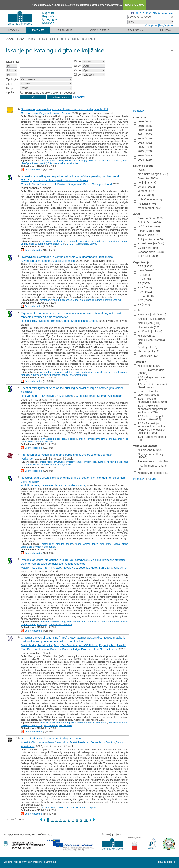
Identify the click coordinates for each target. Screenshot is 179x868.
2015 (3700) (143, 151)
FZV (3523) (143, 300)
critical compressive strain (93, 439)
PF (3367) (142, 304)
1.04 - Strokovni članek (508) (150, 438)
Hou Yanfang (29, 396)
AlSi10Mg (42, 624)
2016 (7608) (143, 121)
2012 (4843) (143, 130)
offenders (84, 807)
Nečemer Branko (50, 321)
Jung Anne (120, 568)
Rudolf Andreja (30, 485)
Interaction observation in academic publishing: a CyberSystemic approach (67, 455)
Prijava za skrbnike (166, 862)
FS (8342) (142, 275)
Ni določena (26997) (148, 366)
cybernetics (90, 462)
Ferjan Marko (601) (148, 231)
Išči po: (11, 88)
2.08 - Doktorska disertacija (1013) (146, 393)
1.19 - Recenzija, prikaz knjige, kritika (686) (150, 418)
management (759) (147, 208)
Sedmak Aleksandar (109, 396)
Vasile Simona (76, 485)
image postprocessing (109, 300)
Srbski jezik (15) (146, 347)
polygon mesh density (45, 547)
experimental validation (47, 244)
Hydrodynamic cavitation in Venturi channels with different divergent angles (67, 257)
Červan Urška (29, 113)
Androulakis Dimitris (103, 742)
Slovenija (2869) (146, 178)
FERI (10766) (144, 270)
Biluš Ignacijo (66, 261)
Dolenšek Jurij (90, 649)
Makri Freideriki (80, 742)
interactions (47, 462)
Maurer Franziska (32, 568)
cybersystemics (74, 462)
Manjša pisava (166, 25)
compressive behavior (60, 624)
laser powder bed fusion (80, 622)
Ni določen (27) (145, 336)
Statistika (135, 30)
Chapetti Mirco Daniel (34, 184)
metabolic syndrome (32, 725)
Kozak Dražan (58, 184)
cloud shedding (88, 300)
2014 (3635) (143, 155)
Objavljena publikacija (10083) (149, 456)
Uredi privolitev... (135, 5)
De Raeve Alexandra (53, 485)
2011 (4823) (143, 134)
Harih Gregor (89, 321)
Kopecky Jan (107, 645)
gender (94, 807)
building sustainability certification (59, 161)
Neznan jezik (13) (147, 351)
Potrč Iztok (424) (146, 256)
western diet (66, 725)
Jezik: (10, 84)
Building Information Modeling (105, 161)
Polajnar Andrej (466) (149, 239)
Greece (74, 807)
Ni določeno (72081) (148, 450)
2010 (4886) (143, 126)
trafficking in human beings (54, 807)
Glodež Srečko (70, 321)
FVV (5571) (143, 292)
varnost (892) (144, 191)
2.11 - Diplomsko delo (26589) (149, 371)
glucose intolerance (97, 723)
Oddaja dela (100, 30)
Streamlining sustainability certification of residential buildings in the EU (64, 109)
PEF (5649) (143, 287)
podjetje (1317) (145, 182)
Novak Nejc (70, 568)
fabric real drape (102, 544)
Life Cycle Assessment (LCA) (36, 163)
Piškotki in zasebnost (163, 13)
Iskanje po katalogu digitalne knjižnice (63, 39)
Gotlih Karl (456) (146, 248)
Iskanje (38, 30)
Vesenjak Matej (88, 568)
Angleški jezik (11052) (149, 319)
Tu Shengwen (47, 396)
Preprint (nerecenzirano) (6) (151, 467)
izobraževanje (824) (148, 199)
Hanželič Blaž (29, 321)
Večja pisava (151, 25)
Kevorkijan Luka (31, 261)
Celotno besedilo (33, 170)
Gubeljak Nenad (102, 184)
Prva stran (15, 39)
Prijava (165, 30)
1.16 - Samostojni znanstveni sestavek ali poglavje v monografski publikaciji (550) (150, 428)
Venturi (55, 300)
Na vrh (152, 479)
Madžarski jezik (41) (148, 331)
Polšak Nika (45, 645)
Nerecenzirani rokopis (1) (151, 473)
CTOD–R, (72, 244)
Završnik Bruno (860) (149, 218)
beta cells (46, 723)
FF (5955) (142, 283)
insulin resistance (118, 723)
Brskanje (65, 30)
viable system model (41, 465)
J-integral (72, 241)
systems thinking (107, 462)
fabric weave (83, 544)
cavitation (45, 300)
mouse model (51, 725)
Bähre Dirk (105, 568)
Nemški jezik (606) (147, 323)
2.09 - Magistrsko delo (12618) (149, 379)
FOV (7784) (143, 279)
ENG (149, 13)
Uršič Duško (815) (147, 226)
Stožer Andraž (109, 649)
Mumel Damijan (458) (149, 243)
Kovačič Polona (88, 645)
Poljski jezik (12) (146, 356)
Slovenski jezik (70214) (150, 314)
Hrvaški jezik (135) (147, 327)
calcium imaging (61, 723)
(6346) (140, 170)
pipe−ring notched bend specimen (99, 241)
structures (59, 462)
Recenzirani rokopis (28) (151, 461)
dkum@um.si (50, 862)
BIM (125, 161)
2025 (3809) (143, 147)
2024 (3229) (143, 160)
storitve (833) (144, 195)
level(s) (83, 161)
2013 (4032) (143, 143)
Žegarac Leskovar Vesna (55, 113)
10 (86, 820)
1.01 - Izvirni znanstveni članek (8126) (150, 386)
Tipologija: (12, 79)
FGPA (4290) (144, 296)
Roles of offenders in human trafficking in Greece (51, 738)
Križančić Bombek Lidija (65, 649)
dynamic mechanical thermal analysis (91, 372)
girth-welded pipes (50, 439)
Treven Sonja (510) (148, 235)
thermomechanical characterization (68, 375)
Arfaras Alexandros (57, 742)
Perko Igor (27, 458)
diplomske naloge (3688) (151, 174)
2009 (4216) (143, 138)
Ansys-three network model (55, 372)
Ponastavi (79, 97)
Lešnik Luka (49, 261)
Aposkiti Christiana (32, 742)
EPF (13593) (144, 266)
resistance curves (88, 244)
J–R (63, 244)
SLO (142, 13)
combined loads (45, 442)
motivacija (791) (146, 204)
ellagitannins (78, 723)
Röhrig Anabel (53, 568)
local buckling (70, 439)
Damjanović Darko (79, 184)
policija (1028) (144, 187)
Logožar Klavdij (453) (149, 252)
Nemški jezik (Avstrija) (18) (149, 341)
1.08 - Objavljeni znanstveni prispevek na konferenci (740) (151, 409)
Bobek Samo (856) (147, 222)
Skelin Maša (28, 645)
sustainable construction (66, 163)
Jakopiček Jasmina (65, 645)
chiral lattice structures (107, 622)
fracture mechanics (53, 241)
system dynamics (63, 465)
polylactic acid (41, 375)
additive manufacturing (53, 622)
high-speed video (69, 300)
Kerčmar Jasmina (38, 649)
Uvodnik (13, 30)
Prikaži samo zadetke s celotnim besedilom (50, 93)
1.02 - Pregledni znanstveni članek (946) (150, 400)
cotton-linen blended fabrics (58, 544)
